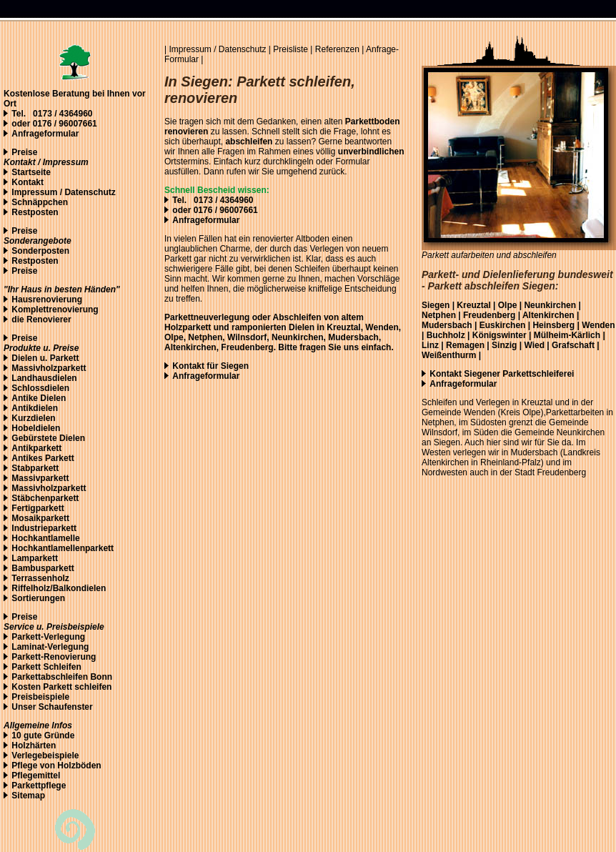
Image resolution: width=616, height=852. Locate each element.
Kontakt (28, 182)
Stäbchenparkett (45, 498)
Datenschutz (244, 49)
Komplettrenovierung (55, 309)
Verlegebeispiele (45, 756)
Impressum (34, 192)
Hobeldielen (36, 428)
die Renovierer (41, 319)
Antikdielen (35, 408)
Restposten (35, 212)
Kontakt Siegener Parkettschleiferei (502, 374)
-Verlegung (63, 637)
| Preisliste (288, 49)
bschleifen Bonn (79, 677)
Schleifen (62, 667)
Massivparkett (40, 478)
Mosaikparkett (40, 518)
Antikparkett (36, 448)
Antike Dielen (39, 398)
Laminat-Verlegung (50, 647)
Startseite (31, 172)
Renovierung (70, 657)
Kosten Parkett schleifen (61, 687)
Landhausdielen (44, 378)
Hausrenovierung (47, 299)
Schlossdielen (40, 388)
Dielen (24, 358)
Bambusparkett (43, 568)
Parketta (28, 677)
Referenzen (337, 49)
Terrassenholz (40, 578)
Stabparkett (35, 468)
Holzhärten (34, 745)
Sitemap (28, 796)
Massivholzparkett (49, 368)
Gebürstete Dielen (48, 438)
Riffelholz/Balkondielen (59, 588)
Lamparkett (35, 558)
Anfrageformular (45, 134)
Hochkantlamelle (45, 538)
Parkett (65, 358)
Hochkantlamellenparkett (63, 548)
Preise (24, 152)
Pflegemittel (36, 776)
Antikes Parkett (43, 458)
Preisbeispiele (40, 697)
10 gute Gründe (43, 735)
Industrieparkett (44, 528)
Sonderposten (40, 251)
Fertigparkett (38, 508)
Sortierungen (38, 598)
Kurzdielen (33, 418)
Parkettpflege (39, 786)
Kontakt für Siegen (210, 366)
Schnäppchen (40, 202)
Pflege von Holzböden (56, 766)
